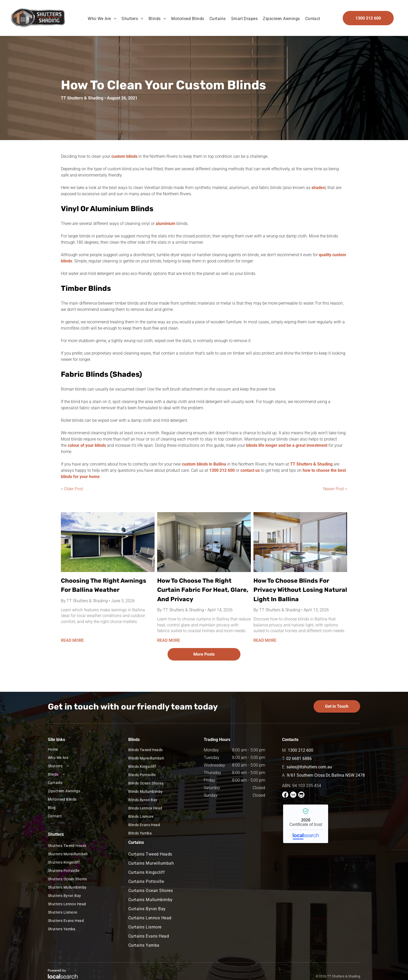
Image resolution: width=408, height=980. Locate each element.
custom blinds (124, 156)
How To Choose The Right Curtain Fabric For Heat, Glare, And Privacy (203, 590)
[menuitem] (102, 19)
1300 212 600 (222, 470)
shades (318, 188)
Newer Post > (335, 489)
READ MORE (72, 640)
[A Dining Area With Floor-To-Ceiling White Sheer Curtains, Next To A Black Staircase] (204, 542)
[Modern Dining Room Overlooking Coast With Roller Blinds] (300, 542)
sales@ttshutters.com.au (309, 767)
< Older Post (72, 489)
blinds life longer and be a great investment (287, 445)
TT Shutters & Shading (311, 464)
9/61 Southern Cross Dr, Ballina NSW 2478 (326, 775)
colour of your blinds (87, 445)
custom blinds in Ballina (204, 464)
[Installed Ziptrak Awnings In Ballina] (108, 542)
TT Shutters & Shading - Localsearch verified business (306, 824)
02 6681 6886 (299, 759)
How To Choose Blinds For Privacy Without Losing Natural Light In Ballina (300, 590)
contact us (250, 470)
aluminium (165, 224)
